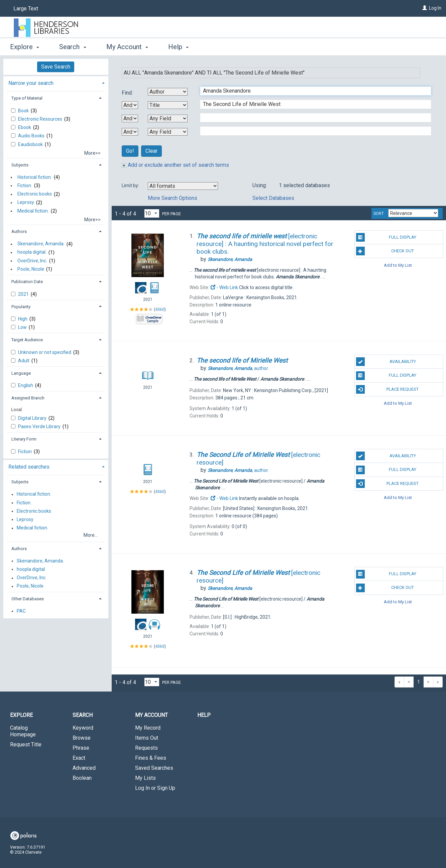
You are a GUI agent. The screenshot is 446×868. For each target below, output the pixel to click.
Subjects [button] (20, 165)
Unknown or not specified (45, 352)
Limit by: (131, 185)
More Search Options (173, 198)
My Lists (145, 778)
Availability (386, 362)
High (23, 319)
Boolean (82, 778)
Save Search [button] (56, 67)
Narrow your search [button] (31, 83)
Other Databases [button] (28, 599)
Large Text (26, 9)
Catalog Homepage (23, 731)
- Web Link (224, 287)
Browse (82, 738)
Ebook (25, 127)
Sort (379, 214)
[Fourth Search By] (168, 132)
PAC (21, 611)
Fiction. (25, 185)
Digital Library (33, 418)
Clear (151, 151)
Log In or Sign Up (155, 788)
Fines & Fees (151, 758)
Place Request (387, 389)
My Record (148, 728)
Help (204, 715)
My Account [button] (127, 47)
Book (24, 111)
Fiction (25, 452)
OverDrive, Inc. (32, 261)
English (26, 385)
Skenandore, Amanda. (41, 244)
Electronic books (35, 194)
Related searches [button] (29, 467)
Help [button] (178, 47)
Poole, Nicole (31, 269)
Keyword (83, 728)
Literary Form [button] (24, 439)
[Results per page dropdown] (152, 213)
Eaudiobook (31, 144)
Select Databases (273, 198)
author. (238, 368)
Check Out (385, 251)
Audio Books (32, 136)
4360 (160, 309)
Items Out (147, 738)
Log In (435, 8)
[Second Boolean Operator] (130, 118)
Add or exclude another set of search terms (175, 165)
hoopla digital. (32, 252)
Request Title (26, 745)
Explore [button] (25, 47)
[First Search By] (168, 92)
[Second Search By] (168, 105)
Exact (79, 758)
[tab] (56, 82)
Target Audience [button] (27, 340)
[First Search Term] (312, 91)
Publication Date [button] (27, 282)
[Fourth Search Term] (312, 131)
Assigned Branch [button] (28, 398)
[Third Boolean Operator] (130, 132)
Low (23, 327)
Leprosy (26, 203)
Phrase (81, 748)
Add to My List (398, 265)
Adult (24, 361)
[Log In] (425, 8)
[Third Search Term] (312, 118)
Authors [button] (19, 231)
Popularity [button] (21, 307)
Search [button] (73, 47)
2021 (24, 294)
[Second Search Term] (312, 104)
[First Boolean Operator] (130, 105)
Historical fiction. (35, 177)
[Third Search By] (168, 118)
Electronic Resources (41, 119)
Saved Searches (154, 768)
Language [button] (21, 373)
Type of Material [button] (27, 98)
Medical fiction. (33, 211)
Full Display (386, 237)
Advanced (84, 768)
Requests (146, 748)
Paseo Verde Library (40, 426)
